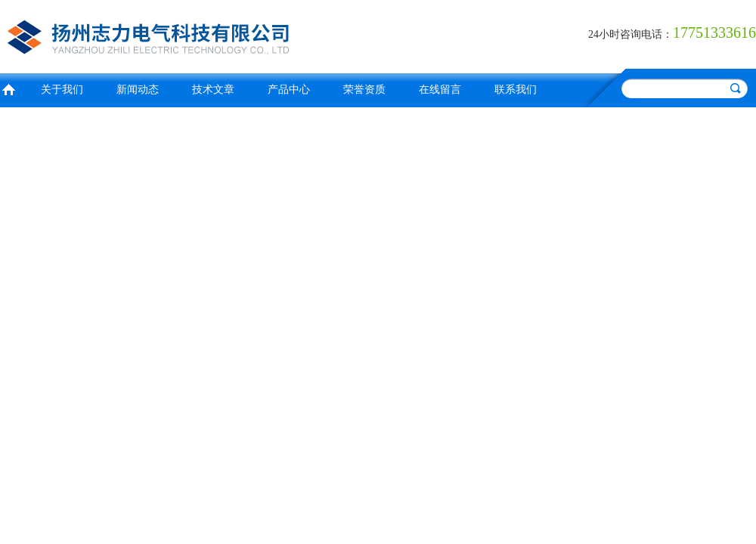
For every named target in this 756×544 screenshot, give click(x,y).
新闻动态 (138, 90)
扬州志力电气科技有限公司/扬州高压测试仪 (185, 34)
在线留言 (440, 90)
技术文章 (213, 90)
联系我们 (516, 90)
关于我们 (62, 90)
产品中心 (289, 90)
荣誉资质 (364, 90)
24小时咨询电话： (631, 34)
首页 (8, 88)
